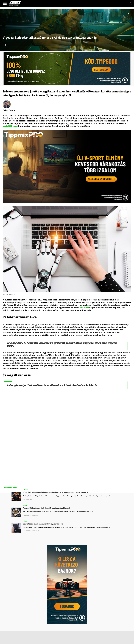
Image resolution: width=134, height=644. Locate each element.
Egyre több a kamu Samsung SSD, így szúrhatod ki (43, 524)
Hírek (25, 506)
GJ (24, 499)
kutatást (84, 308)
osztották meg (10, 126)
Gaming (26, 490)
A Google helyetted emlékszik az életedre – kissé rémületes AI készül (52, 385)
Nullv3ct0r (27, 515)
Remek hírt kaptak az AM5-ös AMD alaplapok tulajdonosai (46, 508)
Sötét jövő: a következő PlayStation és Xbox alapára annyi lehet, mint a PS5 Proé (55, 492)
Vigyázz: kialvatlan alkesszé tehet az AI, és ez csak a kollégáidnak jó (50, 38)
